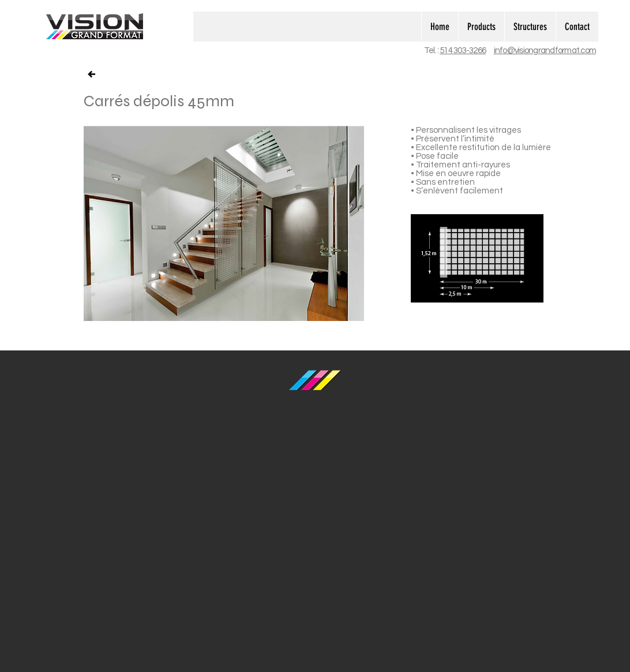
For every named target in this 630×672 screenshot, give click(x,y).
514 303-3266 (463, 51)
